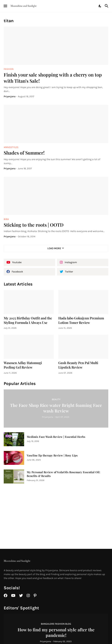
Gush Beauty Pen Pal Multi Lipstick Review (78, 365)
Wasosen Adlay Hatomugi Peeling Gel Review (23, 365)
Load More (54, 248)
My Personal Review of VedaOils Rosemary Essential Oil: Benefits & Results (63, 474)
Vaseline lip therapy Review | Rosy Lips (52, 455)
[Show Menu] (5, 6)
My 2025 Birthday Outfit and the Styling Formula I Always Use (28, 320)
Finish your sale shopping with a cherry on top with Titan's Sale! (53, 78)
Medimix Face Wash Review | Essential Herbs (56, 437)
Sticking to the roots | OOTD (34, 225)
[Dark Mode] (100, 6)
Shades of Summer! (24, 153)
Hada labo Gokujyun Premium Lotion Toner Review (81, 320)
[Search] (107, 6)
